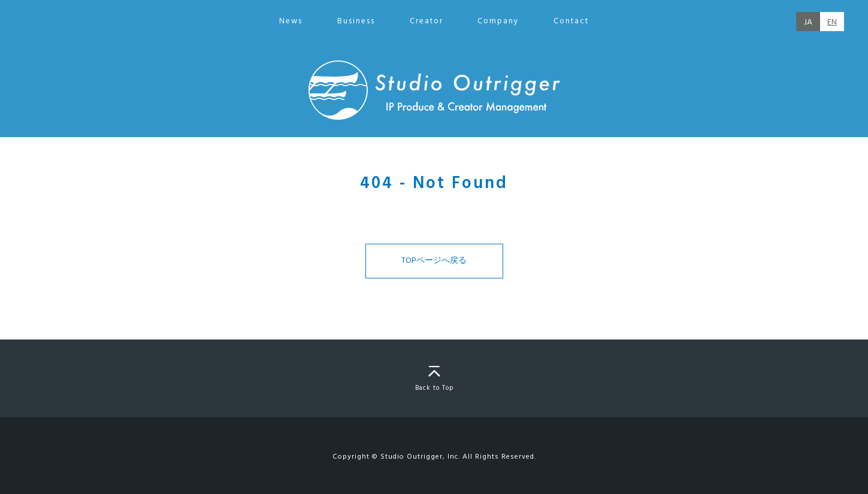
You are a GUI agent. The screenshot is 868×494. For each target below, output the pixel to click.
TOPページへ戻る (434, 261)
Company (498, 21)
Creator (427, 21)
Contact (571, 21)
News (291, 21)
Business (356, 21)
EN (832, 22)
